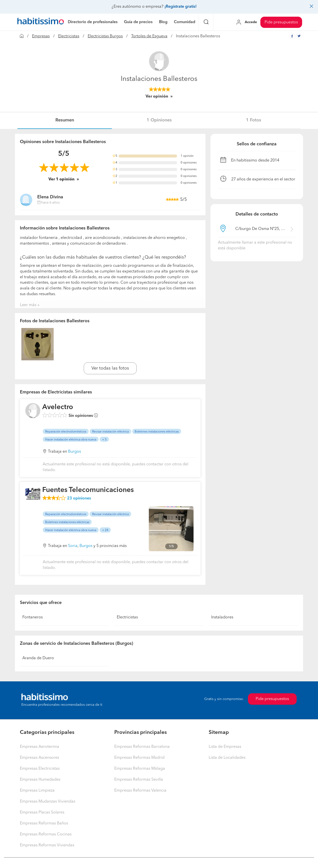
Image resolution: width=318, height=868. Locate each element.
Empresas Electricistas (40, 769)
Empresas (41, 36)
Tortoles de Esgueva (149, 36)
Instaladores (222, 617)
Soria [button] (73, 546)
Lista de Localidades (227, 758)
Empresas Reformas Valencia (140, 791)
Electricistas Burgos (105, 36)
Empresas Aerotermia (40, 747)
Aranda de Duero (38, 658)
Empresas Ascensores (40, 758)
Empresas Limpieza (37, 791)
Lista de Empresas (225, 747)
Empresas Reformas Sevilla (139, 780)
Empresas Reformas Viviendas (47, 845)
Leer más (28, 305)
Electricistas (69, 36)
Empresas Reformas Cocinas (46, 834)
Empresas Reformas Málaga (140, 769)
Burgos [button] (75, 452)
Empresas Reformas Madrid (139, 758)
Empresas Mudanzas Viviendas (48, 802)
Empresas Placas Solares (42, 813)
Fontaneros (33, 617)
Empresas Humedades (40, 780)
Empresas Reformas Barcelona (142, 747)
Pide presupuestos (281, 22)
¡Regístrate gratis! (180, 7)
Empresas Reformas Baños (44, 823)
